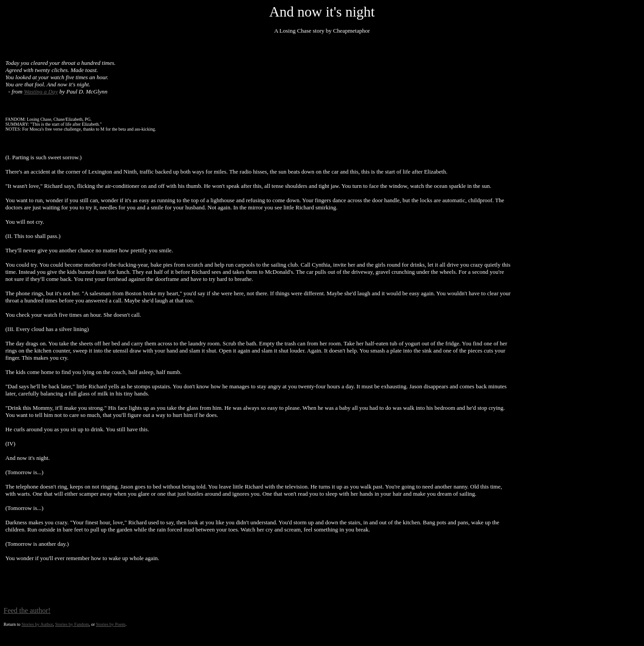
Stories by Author (37, 624)
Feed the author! (27, 610)
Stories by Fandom (72, 624)
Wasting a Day (41, 91)
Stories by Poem (111, 624)
